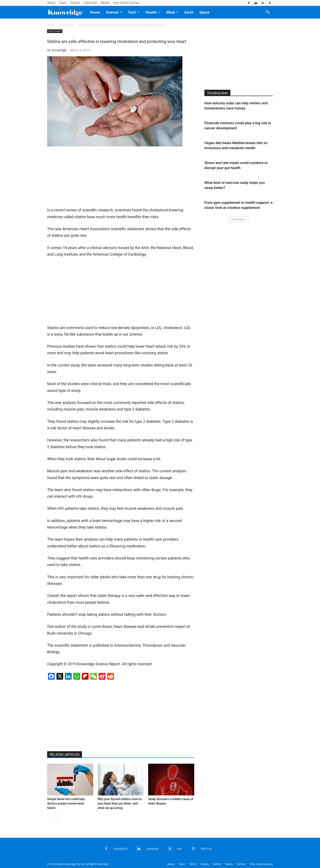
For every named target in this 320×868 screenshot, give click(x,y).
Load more (239, 219)
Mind (172, 12)
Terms (193, 864)
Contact (241, 864)
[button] (268, 12)
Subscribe (90, 3)
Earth (189, 12)
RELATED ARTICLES (65, 755)
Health (153, 12)
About (51, 3)
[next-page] (57, 816)
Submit (75, 3)
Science (114, 12)
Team (63, 3)
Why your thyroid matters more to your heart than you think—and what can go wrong (120, 803)
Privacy (205, 864)
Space (204, 12)
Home (95, 12)
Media (105, 3)
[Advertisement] (79, 178)
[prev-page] (50, 816)
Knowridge (59, 50)
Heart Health (66, 25)
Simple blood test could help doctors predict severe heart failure (66, 803)
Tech (134, 12)
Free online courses (126, 3)
